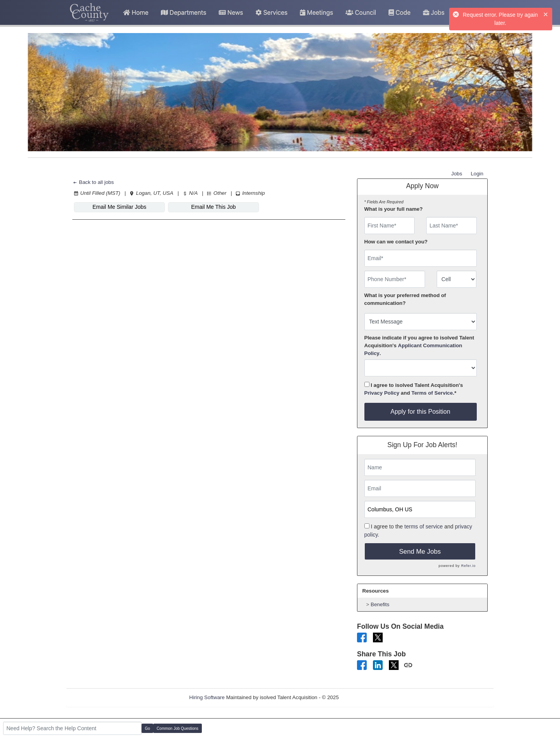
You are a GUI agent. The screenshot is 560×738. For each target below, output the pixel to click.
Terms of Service (432, 393)
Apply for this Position (420, 412)
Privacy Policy (382, 393)
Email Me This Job (214, 207)
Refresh (362, 697)
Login (477, 174)
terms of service (424, 526)
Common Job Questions (178, 728)
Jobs (457, 174)
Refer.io (468, 566)
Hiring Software (207, 697)
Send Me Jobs (420, 552)
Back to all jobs (93, 182)
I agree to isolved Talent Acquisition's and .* (414, 389)
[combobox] (457, 279)
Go (148, 728)
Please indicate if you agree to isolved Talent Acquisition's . (419, 345)
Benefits (380, 604)
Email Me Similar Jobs (119, 207)
